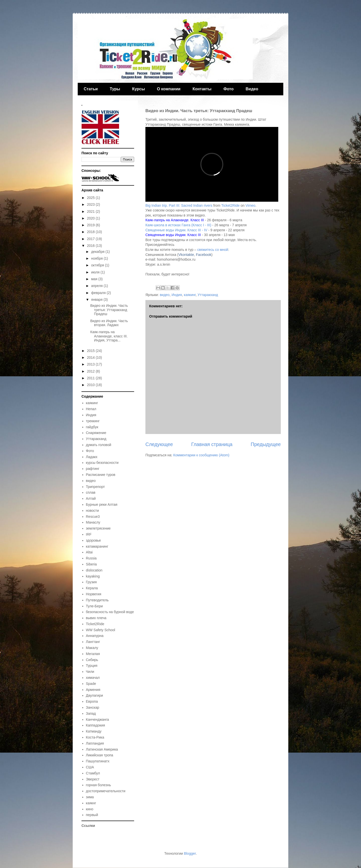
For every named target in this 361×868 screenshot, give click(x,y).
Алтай (91, 498)
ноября (97, 258)
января (97, 300)
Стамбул (93, 773)
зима (90, 797)
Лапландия (95, 743)
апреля (97, 286)
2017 (91, 239)
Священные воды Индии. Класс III (173, 235)
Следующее (159, 444)
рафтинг (93, 469)
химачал (93, 678)
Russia (91, 558)
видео (165, 295)
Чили (90, 672)
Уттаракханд (208, 295)
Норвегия (94, 594)
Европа (92, 701)
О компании (169, 89)
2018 (91, 232)
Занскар (93, 707)
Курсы (139, 89)
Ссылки (88, 826)
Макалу (92, 648)
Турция (92, 666)
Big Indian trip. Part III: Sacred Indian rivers (179, 205)
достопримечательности (106, 791)
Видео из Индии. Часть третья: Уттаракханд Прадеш (109, 310)
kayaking (93, 576)
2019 (91, 225)
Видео (252, 89)
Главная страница (212, 444)
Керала (92, 588)
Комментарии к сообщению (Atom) (201, 455)
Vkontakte (186, 255)
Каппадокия (96, 725)
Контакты (202, 89)
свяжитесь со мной (213, 250)
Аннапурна (95, 636)
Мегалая (93, 654)
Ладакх (92, 457)
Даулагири (95, 695)
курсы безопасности (102, 463)
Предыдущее (266, 444)
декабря (98, 252)
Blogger (190, 853)
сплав (91, 492)
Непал (91, 409)
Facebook (204, 255)
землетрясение (98, 528)
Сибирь (92, 660)
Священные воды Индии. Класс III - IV (176, 230)
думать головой (99, 445)
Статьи (91, 89)
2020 (91, 218)
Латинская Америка (102, 749)
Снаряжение (96, 433)
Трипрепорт (96, 487)
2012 (91, 371)
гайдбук (92, 427)
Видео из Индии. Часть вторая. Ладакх (109, 323)
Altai (89, 552)
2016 (91, 246)
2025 (91, 198)
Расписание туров (101, 475)
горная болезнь (99, 785)
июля (96, 272)
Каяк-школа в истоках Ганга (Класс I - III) (178, 225)
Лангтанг (93, 642)
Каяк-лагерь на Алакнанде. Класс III (175, 220)
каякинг (190, 295)
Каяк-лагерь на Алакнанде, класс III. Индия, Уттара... (109, 336)
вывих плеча (96, 618)
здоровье (94, 540)
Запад (91, 713)
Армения (93, 690)
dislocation (94, 570)
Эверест (93, 779)
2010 (91, 385)
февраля (99, 293)
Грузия (91, 582)
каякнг (91, 803)
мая (95, 279)
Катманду (94, 731)
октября (98, 265)
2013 (91, 364)
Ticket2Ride (230, 205)
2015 (91, 351)
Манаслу (93, 522)
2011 (91, 378)
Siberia (92, 564)
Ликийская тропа (100, 755)
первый (92, 815)
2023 (91, 204)
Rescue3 (93, 517)
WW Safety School (101, 630)
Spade (91, 684)
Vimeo (250, 205)
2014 (91, 357)
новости (93, 511)
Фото (228, 89)
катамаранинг (97, 546)
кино (90, 809)
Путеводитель (97, 600)
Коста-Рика (95, 737)
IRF (89, 534)
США (90, 767)
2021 (91, 211)
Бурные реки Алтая (102, 504)
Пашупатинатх (98, 761)
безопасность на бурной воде (110, 612)
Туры (115, 89)
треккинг (93, 421)
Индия (177, 295)
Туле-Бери (95, 606)
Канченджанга (98, 719)
